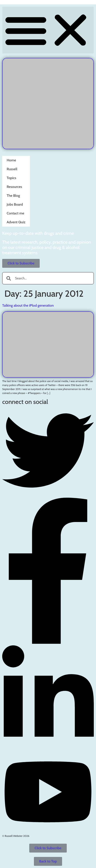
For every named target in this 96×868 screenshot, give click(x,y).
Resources (14, 184)
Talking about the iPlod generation (28, 305)
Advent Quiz (16, 220)
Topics (11, 176)
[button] (48, 30)
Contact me (15, 211)
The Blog (13, 193)
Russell (12, 167)
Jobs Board (15, 202)
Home (11, 158)
